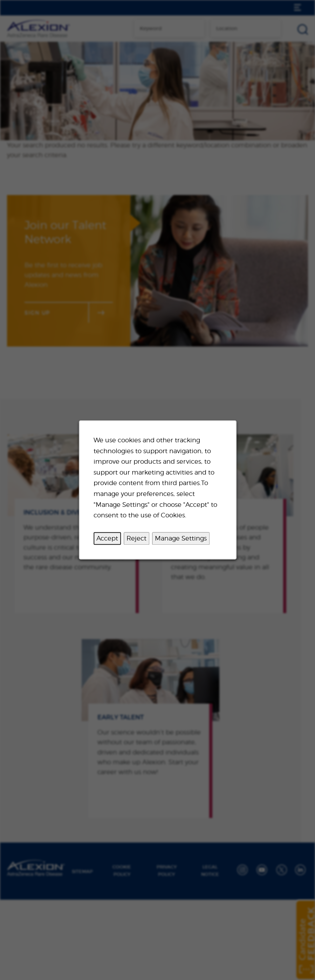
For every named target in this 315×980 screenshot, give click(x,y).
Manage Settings (181, 538)
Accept (107, 538)
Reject (136, 538)
